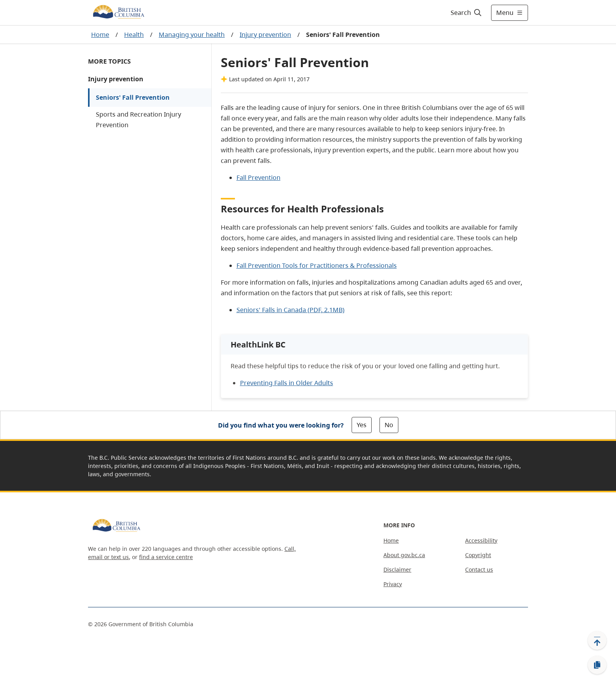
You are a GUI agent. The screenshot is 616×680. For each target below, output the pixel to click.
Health (134, 35)
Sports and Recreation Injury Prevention (138, 120)
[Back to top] (597, 640)
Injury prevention (265, 35)
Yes (362, 425)
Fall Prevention (258, 177)
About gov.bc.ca (404, 555)
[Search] (467, 13)
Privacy (393, 584)
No (389, 425)
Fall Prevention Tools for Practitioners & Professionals (317, 265)
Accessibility (481, 540)
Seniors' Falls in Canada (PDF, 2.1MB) (291, 310)
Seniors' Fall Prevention (133, 97)
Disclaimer (397, 569)
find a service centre (166, 557)
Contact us (479, 569)
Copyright (478, 555)
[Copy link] (597, 665)
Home (100, 35)
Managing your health (192, 35)
